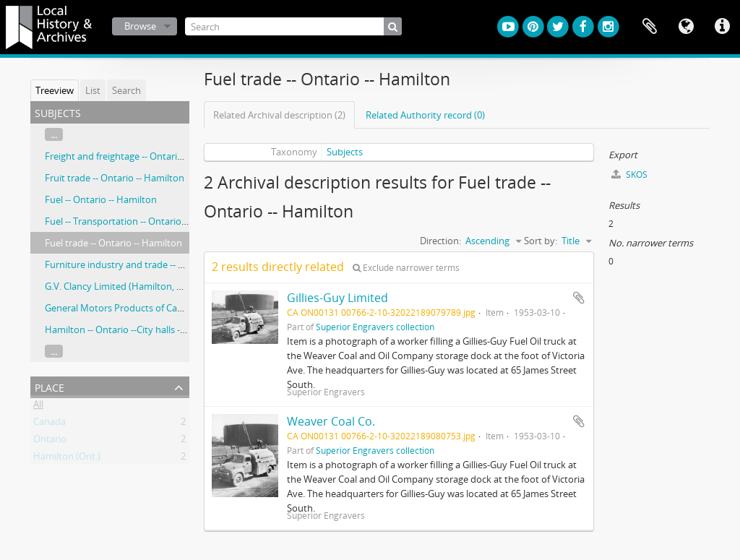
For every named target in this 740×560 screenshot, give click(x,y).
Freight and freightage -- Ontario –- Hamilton (140, 156)
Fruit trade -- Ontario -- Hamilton (115, 178)
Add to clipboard (579, 298)
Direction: (440, 241)
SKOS (629, 175)
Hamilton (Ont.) (67, 459)
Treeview (55, 90)
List (93, 90)
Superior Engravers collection (375, 327)
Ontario (50, 441)
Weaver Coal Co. (331, 421)
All (38, 407)
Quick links (722, 27)
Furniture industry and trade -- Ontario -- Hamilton (153, 264)
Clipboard (650, 27)
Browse (140, 26)
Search (126, 90)
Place (50, 386)
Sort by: (541, 241)
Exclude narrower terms (406, 268)
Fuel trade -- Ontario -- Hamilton (113, 243)
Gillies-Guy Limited (337, 298)
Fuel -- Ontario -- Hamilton (101, 199)
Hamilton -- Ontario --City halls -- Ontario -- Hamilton (157, 329)
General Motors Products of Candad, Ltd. (133, 308)
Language (686, 27)
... (54, 134)
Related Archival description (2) (279, 115)
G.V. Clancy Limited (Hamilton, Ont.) (121, 286)
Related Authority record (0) (425, 115)
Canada (50, 424)
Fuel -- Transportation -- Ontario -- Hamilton (138, 221)
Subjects (345, 152)
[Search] (293, 26)
